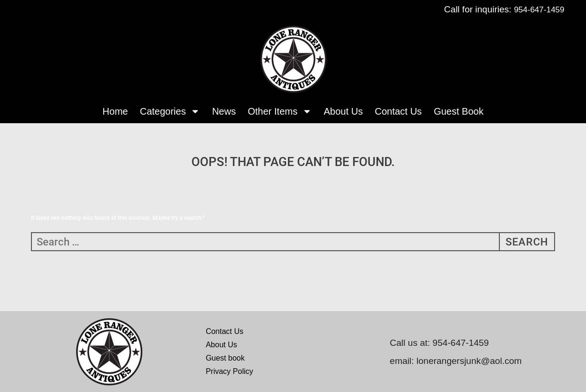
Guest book (225, 358)
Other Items (279, 111)
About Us (343, 111)
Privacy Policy (229, 371)
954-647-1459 (539, 10)
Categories (170, 111)
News (224, 111)
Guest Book (459, 111)
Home (115, 111)
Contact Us (398, 111)
